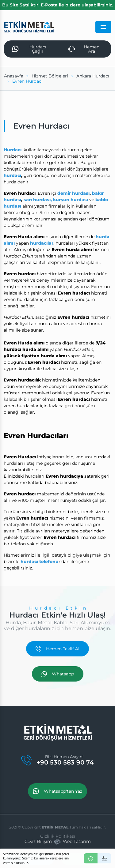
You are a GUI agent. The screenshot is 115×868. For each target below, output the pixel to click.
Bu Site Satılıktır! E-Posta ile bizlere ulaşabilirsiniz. (57, 5)
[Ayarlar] (104, 858)
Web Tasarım (77, 841)
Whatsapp (58, 674)
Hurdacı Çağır (29, 49)
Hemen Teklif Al (57, 649)
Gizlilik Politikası (58, 836)
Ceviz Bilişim (38, 841)
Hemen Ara (84, 49)
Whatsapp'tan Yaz (57, 791)
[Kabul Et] (91, 858)
